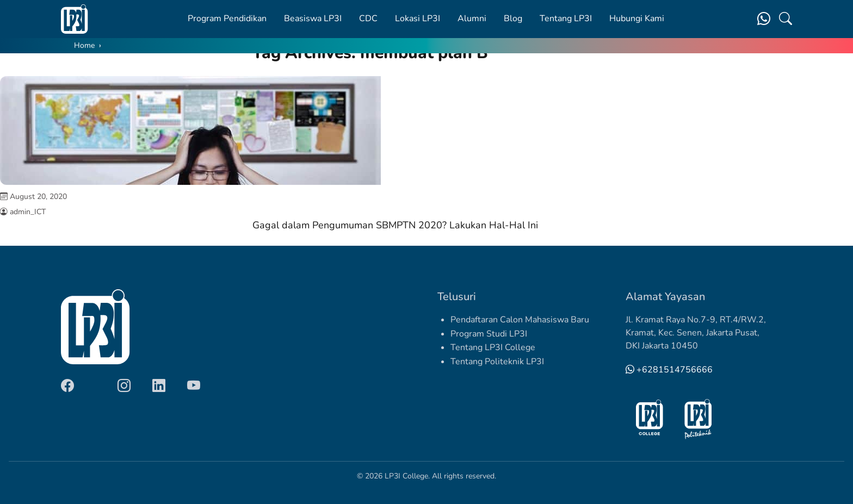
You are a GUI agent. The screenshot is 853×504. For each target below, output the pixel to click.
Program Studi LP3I (489, 334)
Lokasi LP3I (418, 18)
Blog (513, 18)
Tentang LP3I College (493, 347)
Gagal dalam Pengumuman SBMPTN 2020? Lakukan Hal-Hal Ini (395, 225)
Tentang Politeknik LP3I (497, 362)
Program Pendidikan (227, 18)
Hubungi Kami (637, 18)
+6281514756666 (669, 370)
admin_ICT (28, 212)
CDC (368, 18)
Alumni (472, 18)
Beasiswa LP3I (313, 18)
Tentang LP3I (566, 18)
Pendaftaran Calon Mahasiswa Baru (520, 320)
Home (84, 45)
